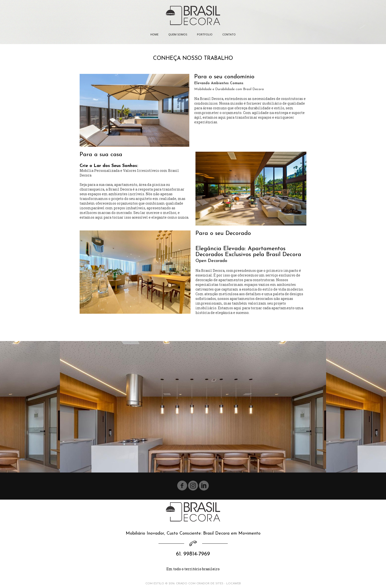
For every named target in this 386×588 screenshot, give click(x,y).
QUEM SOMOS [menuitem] (178, 34)
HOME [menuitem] (154, 34)
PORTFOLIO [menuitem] (205, 34)
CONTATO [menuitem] (229, 34)
